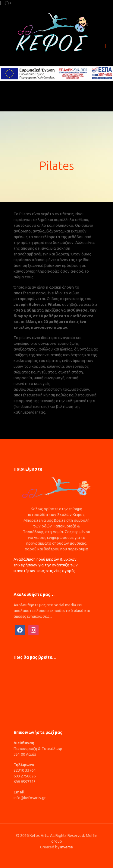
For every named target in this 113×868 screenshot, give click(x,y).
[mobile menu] (105, 46)
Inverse (67, 847)
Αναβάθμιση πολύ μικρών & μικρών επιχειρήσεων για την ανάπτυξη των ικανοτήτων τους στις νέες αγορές (46, 565)
